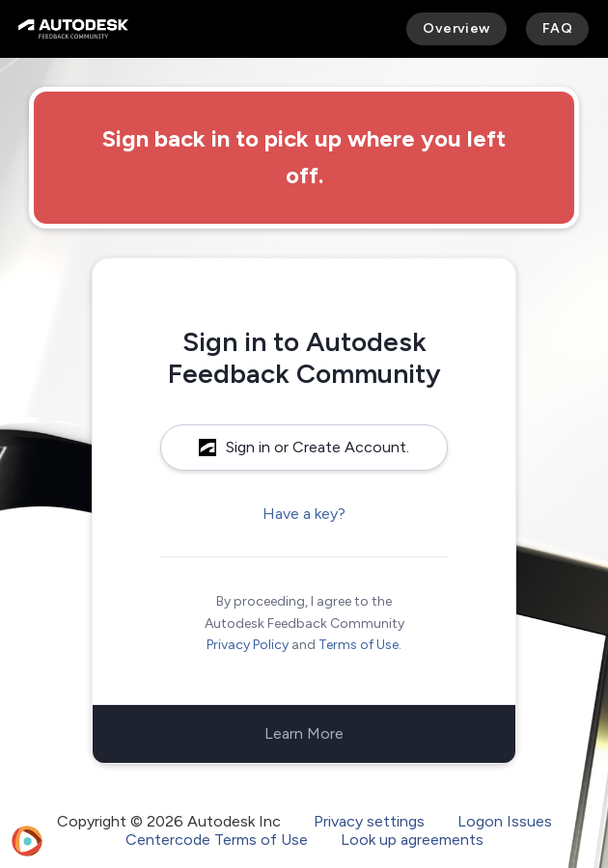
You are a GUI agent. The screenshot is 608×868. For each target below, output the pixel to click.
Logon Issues (505, 821)
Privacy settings (369, 821)
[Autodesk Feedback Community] (73, 29)
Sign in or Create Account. (304, 447)
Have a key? (304, 514)
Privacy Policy (248, 645)
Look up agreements (412, 840)
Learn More (304, 733)
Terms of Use (359, 645)
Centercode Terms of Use (217, 840)
